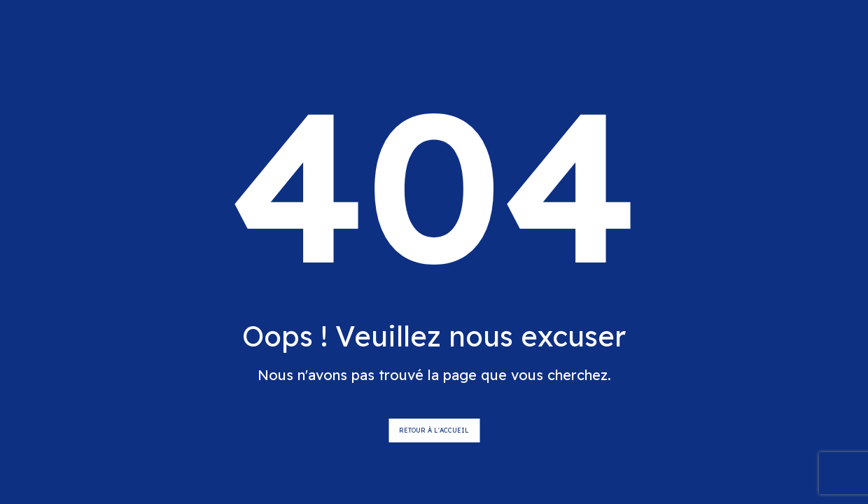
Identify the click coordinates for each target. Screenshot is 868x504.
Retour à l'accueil (434, 430)
